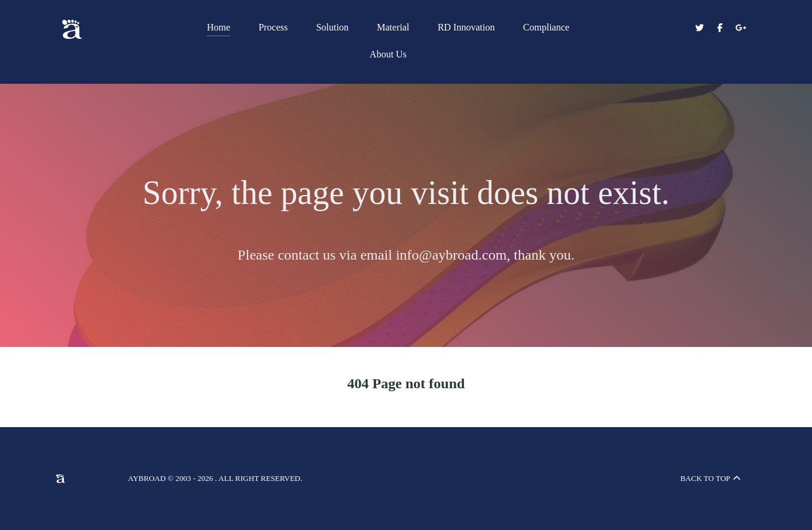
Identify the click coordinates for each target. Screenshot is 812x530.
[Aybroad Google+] (741, 28)
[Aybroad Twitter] (700, 28)
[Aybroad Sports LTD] (101, 29)
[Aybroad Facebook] (721, 28)
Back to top (711, 478)
